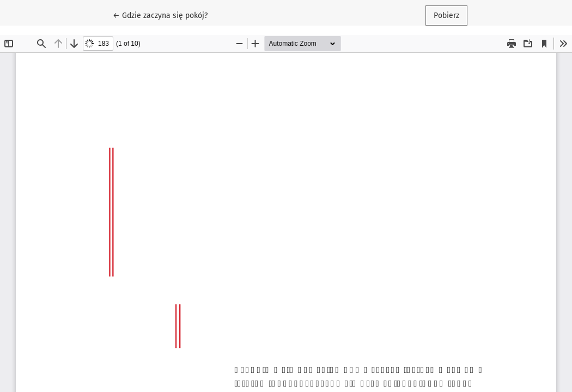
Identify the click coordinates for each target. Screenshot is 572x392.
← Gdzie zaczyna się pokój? (164, 15)
